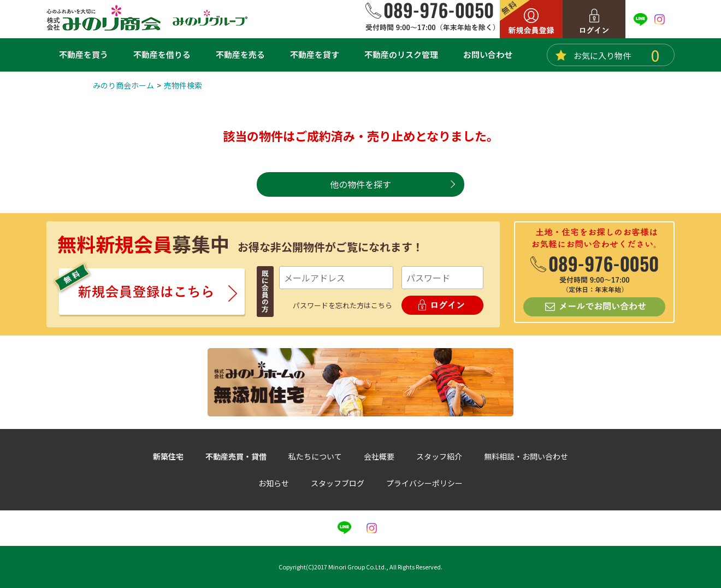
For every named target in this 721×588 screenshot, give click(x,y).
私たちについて (315, 456)
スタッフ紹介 (439, 456)
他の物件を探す (361, 184)
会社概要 (379, 456)
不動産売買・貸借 (236, 456)
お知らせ (274, 483)
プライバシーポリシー (424, 483)
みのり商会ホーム (123, 85)
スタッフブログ (338, 483)
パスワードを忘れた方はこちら (342, 305)
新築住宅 (168, 456)
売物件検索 (183, 85)
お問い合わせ (488, 54)
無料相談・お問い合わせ (526, 456)
